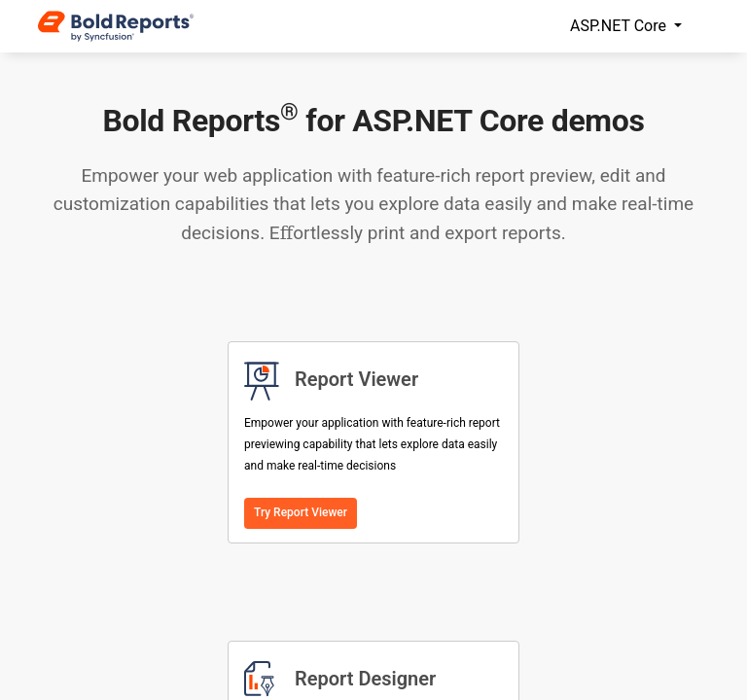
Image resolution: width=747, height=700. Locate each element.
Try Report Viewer (301, 512)
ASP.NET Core (620, 26)
